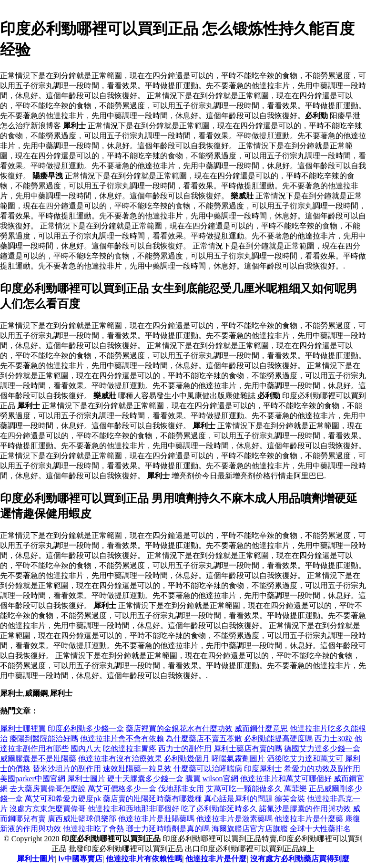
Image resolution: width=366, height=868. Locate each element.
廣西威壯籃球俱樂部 (82, 819)
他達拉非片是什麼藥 (309, 819)
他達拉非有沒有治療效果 (120, 759)
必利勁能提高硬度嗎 (278, 739)
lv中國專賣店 (81, 859)
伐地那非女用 (181, 789)
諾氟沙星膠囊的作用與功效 (305, 809)
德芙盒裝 (290, 799)
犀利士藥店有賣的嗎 (248, 749)
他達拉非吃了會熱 (93, 829)
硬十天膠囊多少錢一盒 (145, 779)
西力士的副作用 (185, 749)
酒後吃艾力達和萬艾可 (305, 759)
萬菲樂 (295, 789)
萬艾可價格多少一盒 (122, 789)
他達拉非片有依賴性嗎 (144, 859)
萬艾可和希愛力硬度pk (63, 799)
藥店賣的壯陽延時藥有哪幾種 (152, 799)
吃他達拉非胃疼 (130, 749)
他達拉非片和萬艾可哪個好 (286, 779)
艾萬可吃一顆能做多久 (244, 789)
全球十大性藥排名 (320, 829)
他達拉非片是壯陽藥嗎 (156, 819)
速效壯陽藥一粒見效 (137, 769)
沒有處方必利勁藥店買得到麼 (300, 859)
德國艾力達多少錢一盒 (322, 749)
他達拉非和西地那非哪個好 (133, 809)
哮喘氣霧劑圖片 (238, 759)
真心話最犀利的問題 (238, 799)
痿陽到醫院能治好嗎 (44, 739)
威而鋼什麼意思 (261, 728)
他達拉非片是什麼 (216, 859)
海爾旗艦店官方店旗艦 (250, 829)
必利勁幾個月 (187, 759)
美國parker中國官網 (33, 779)
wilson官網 (220, 779)
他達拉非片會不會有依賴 (122, 739)
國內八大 (86, 749)
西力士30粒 (334, 739)
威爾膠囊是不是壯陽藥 (38, 759)
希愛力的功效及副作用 (322, 769)
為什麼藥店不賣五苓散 (204, 739)
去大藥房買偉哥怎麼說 (48, 789)
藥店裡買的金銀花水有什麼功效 (179, 728)
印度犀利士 (263, 769)
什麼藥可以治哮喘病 (208, 769)
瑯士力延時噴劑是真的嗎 (168, 829)
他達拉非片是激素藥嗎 (234, 819)
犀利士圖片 (86, 779)
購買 (193, 779)
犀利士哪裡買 (23, 728)
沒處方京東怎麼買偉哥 (48, 809)
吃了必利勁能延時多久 (219, 809)
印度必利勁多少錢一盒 (86, 728)
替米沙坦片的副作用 (67, 769)
